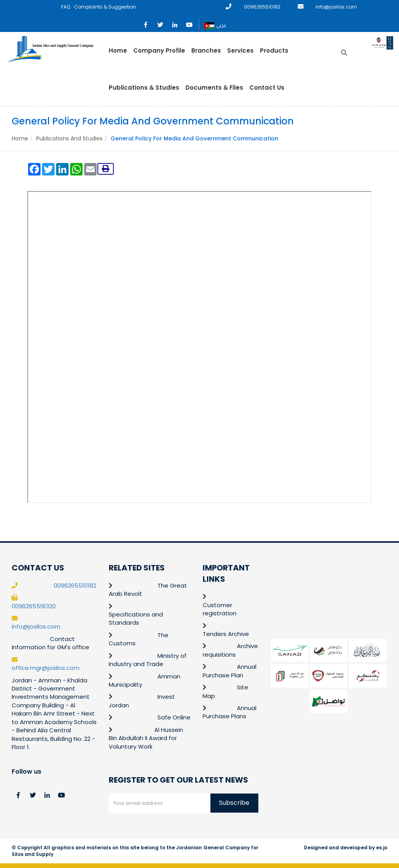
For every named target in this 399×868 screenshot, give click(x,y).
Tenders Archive (226, 634)
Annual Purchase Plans (230, 712)
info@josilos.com (336, 7)
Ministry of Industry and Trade (148, 660)
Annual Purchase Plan (230, 671)
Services (240, 50)
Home (118, 50)
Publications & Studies (144, 88)
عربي (215, 26)
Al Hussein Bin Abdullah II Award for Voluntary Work (146, 738)
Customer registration (220, 609)
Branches (206, 50)
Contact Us (267, 88)
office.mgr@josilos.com (46, 668)
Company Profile (159, 50)
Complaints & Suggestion (105, 7)
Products (274, 50)
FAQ (66, 7)
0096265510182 (262, 7)
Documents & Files (214, 88)
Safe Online (174, 717)
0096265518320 (34, 606)
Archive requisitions (230, 650)
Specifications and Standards (136, 618)
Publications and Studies (69, 138)
